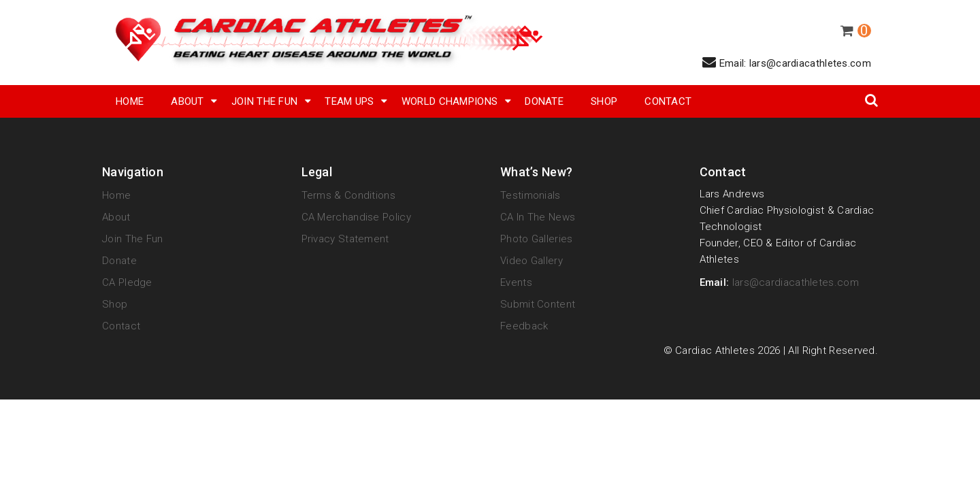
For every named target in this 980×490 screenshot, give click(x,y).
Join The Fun (265, 101)
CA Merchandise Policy (356, 217)
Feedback (524, 326)
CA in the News (538, 217)
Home (130, 101)
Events (516, 282)
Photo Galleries (537, 239)
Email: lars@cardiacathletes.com (787, 62)
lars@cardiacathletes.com (796, 282)
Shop (115, 304)
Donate (544, 101)
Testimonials (530, 195)
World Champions (450, 101)
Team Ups (349, 101)
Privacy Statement (345, 239)
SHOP (604, 101)
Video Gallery (532, 261)
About (187, 101)
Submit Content (538, 304)
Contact (668, 101)
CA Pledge (127, 282)
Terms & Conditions (348, 195)
